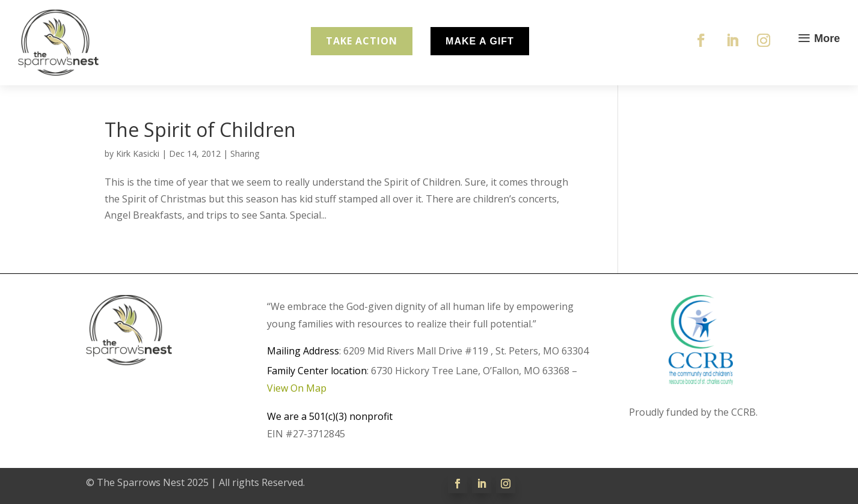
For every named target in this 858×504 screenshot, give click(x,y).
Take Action (362, 41)
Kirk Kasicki (138, 153)
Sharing (245, 153)
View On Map (297, 388)
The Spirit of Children (200, 129)
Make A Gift (480, 41)
